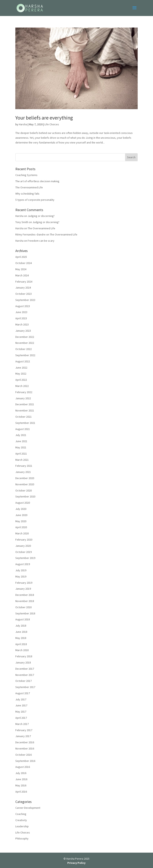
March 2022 (22, 386)
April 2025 (21, 257)
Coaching (21, 814)
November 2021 (25, 410)
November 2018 (25, 601)
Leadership (22, 826)
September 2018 (25, 613)
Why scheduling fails (27, 194)
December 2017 (25, 669)
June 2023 (21, 312)
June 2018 (21, 632)
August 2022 (23, 361)
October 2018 (24, 607)
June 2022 (21, 368)
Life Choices (52, 124)
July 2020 (21, 509)
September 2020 (25, 496)
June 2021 (21, 441)
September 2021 (25, 423)
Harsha (23, 124)
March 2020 (22, 533)
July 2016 (21, 773)
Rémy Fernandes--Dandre (30, 234)
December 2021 (25, 404)
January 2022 (23, 398)
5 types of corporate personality (35, 200)
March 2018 (22, 650)
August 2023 (23, 306)
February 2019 (24, 583)
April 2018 (21, 644)
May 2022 (21, 374)
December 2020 (25, 478)
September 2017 (25, 687)
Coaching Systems (26, 175)
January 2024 (23, 288)
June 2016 (21, 779)
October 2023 (24, 294)
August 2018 (23, 619)
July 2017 (21, 699)
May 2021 (21, 447)
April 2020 (21, 527)
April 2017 (21, 718)
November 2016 (25, 748)
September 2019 (25, 558)
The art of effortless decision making (37, 181)
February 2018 (24, 656)
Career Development (28, 808)
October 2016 (24, 755)
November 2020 (25, 484)
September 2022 (25, 355)
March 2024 (22, 275)
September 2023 (25, 300)
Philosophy (22, 838)
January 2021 (23, 472)
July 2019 (21, 570)
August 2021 (23, 429)
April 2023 (21, 318)
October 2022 (24, 349)
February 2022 (24, 392)
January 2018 (23, 662)
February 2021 (24, 466)
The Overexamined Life (29, 187)
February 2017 (24, 730)
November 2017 (25, 675)
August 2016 (23, 767)
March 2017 (22, 724)
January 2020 (23, 546)
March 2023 (22, 324)
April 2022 (21, 380)
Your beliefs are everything (44, 118)
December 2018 (25, 595)
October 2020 (24, 490)
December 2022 (25, 337)
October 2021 (24, 417)
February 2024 (24, 282)
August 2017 (23, 693)
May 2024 (21, 269)
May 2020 (21, 521)
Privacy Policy (76, 863)
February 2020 (24, 540)
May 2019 (21, 576)
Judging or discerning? (41, 216)
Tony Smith (22, 222)
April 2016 (21, 792)
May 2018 (21, 638)
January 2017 (23, 736)
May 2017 (21, 712)
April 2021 (21, 454)
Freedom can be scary (41, 241)
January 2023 (23, 331)
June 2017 (21, 705)
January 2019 (23, 589)
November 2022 (25, 343)
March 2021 (22, 460)
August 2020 (23, 503)
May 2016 (21, 785)
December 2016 (25, 742)
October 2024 (24, 263)
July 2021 (21, 435)
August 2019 (23, 564)
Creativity (21, 820)
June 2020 (21, 515)
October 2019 (24, 552)
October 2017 (24, 681)
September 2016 (25, 761)
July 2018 (21, 626)
